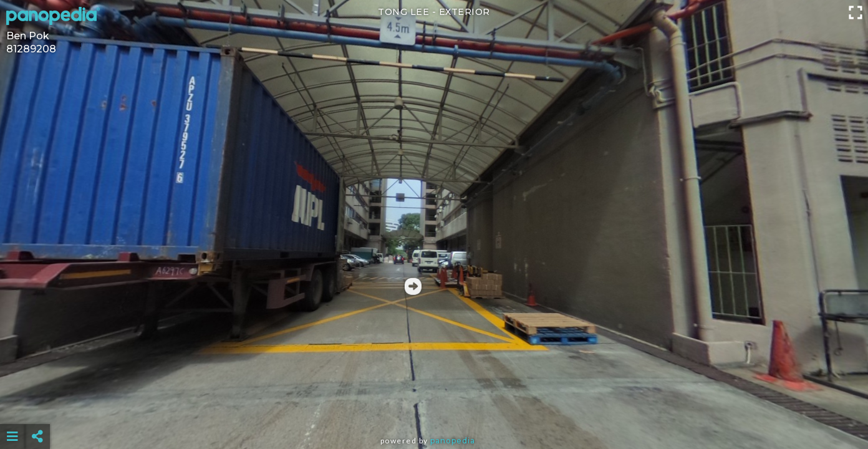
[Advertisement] (434, 405)
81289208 (31, 49)
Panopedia (453, 441)
